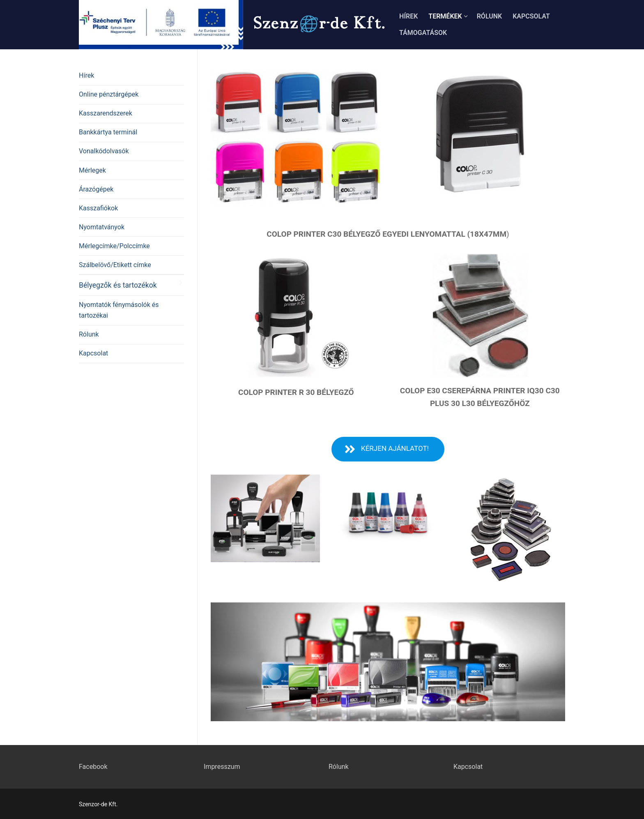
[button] (388, 449)
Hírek (86, 75)
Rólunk (89, 334)
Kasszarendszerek (106, 113)
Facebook (93, 767)
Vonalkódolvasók (104, 151)
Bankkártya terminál (108, 132)
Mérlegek (92, 170)
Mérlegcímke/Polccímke (114, 246)
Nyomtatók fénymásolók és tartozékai (119, 310)
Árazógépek (96, 189)
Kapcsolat (93, 353)
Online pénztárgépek (109, 94)
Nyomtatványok (102, 227)
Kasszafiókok (98, 208)
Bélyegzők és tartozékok (118, 285)
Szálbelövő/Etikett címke (115, 265)
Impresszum (222, 767)
